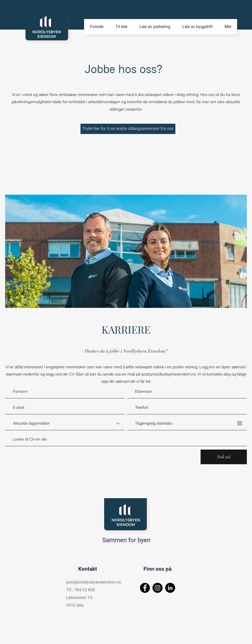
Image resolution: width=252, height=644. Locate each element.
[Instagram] (157, 588)
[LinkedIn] (170, 588)
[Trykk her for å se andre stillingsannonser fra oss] (128, 129)
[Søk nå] (224, 457)
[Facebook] (145, 588)
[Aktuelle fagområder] (65, 424)
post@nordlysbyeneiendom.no (169, 374)
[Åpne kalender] (240, 423)
